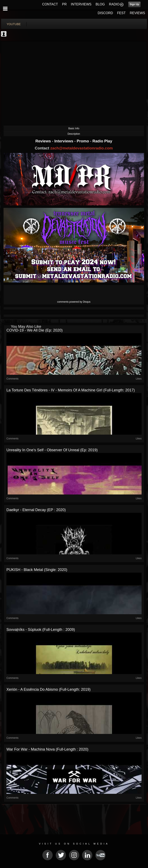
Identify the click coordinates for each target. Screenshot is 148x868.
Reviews (44, 141)
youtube (14, 24)
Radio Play (102, 141)
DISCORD (105, 13)
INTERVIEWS (81, 4)
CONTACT (50, 4)
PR (64, 4)
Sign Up (134, 4)
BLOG (100, 4)
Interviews (64, 141)
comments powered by (74, 302)
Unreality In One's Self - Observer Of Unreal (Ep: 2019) (52, 450)
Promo (83, 141)
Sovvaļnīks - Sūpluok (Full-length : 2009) (41, 630)
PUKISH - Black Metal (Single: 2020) (37, 570)
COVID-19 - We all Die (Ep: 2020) (35, 330)
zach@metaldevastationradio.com (81, 148)
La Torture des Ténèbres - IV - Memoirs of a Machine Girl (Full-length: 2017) (71, 390)
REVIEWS (137, 13)
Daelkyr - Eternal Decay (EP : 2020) (36, 510)
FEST (121, 13)
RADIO (114, 4)
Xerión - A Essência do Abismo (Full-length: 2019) (48, 689)
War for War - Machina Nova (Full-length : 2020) (47, 749)
